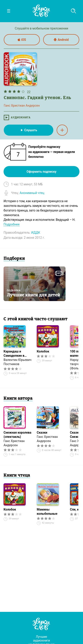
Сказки (42, 433)
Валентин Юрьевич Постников (17, 362)
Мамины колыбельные (47, 512)
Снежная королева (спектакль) (17, 435)
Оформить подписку (41, 172)
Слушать (28, 130)
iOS (22, 40)
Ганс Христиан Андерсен (14, 443)
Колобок (43, 351)
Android (61, 40)
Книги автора (18, 399)
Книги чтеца (17, 476)
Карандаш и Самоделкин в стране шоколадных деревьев (14, 354)
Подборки (14, 259)
